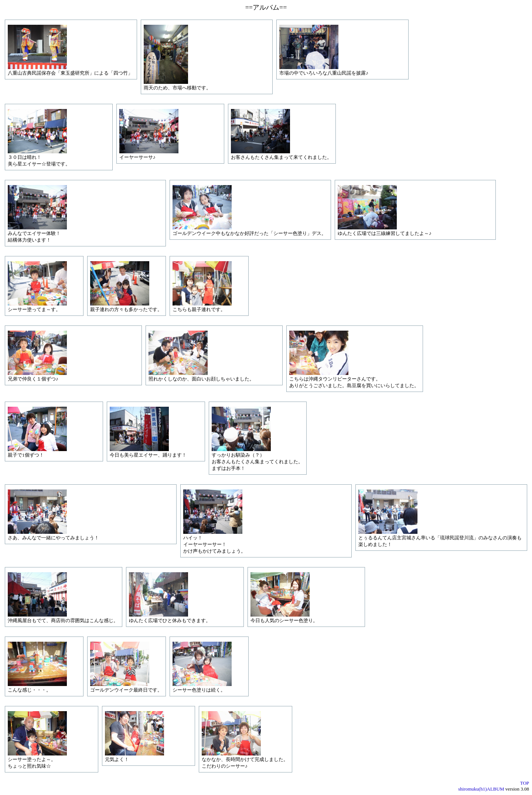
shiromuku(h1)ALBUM (481, 789)
